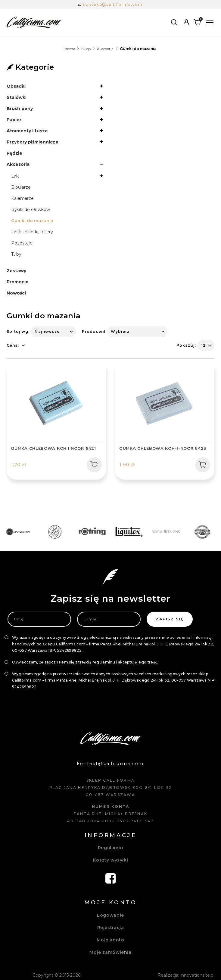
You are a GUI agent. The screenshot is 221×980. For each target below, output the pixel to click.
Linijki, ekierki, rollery (32, 232)
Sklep (86, 49)
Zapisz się (170, 619)
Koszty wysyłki (111, 860)
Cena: (13, 345)
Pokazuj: (186, 345)
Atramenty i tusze (27, 131)
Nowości (16, 293)
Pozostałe (22, 243)
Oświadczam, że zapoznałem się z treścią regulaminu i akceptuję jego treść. (85, 662)
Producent (94, 331)
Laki (15, 176)
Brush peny (20, 109)
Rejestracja (111, 928)
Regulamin (111, 848)
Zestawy (16, 271)
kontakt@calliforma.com (113, 4)
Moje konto (110, 940)
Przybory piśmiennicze (33, 142)
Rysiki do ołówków (31, 210)
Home (70, 49)
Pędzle (14, 153)
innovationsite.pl (197, 975)
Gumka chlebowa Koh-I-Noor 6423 (163, 448)
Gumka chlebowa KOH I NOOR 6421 (53, 448)
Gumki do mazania (32, 221)
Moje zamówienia (110, 952)
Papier (14, 120)
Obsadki (16, 86)
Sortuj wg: (18, 331)
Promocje (18, 282)
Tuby (16, 254)
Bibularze (21, 187)
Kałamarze (22, 198)
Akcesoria (105, 49)
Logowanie (110, 915)
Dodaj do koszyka (92, 465)
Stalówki (17, 97)
